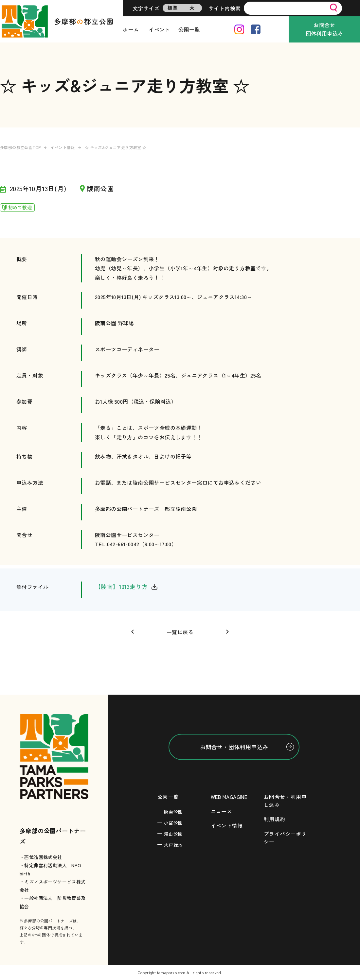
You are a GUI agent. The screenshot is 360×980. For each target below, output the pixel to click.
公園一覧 (189, 29)
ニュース (222, 811)
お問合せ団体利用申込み (324, 29)
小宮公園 (173, 823)
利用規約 (275, 819)
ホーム (131, 29)
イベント (159, 29)
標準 (173, 8)
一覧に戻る (180, 632)
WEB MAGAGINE (231, 797)
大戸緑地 (173, 845)
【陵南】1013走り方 (121, 587)
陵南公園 (173, 812)
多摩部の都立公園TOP (20, 147)
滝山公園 (173, 834)
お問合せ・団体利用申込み (234, 747)
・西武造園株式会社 (41, 857)
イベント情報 (63, 147)
